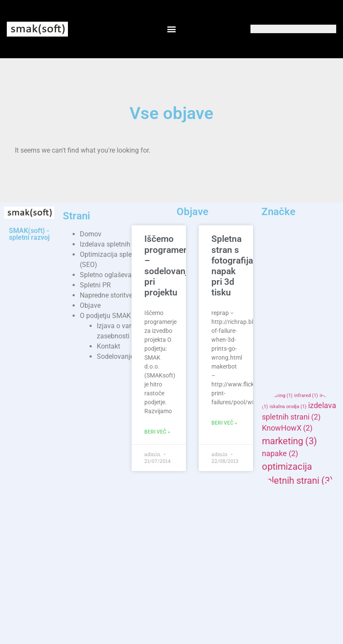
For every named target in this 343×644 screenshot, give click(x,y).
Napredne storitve (106, 295)
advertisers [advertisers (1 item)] (285, 263)
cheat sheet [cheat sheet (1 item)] (308, 331)
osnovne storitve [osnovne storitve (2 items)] (295, 494)
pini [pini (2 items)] (273, 505)
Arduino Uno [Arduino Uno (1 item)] (278, 311)
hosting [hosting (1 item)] (281, 396)
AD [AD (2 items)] (294, 252)
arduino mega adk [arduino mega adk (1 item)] (301, 298)
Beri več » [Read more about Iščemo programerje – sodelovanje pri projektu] (157, 432)
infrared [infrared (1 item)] (306, 396)
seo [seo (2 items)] (308, 530)
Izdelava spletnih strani (114, 244)
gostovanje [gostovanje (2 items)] (286, 384)
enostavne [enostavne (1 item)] (276, 364)
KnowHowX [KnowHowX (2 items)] (287, 428)
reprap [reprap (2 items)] (278, 530)
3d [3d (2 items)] (272, 252)
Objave (90, 305)
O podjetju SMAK (105, 316)
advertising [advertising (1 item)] (318, 263)
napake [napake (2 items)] (280, 454)
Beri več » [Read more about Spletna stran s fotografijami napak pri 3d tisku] (224, 423)
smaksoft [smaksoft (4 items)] (293, 555)
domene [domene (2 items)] (281, 352)
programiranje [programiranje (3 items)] (298, 517)
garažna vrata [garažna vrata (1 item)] (280, 374)
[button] (171, 29)
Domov (91, 234)
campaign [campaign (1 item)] (276, 331)
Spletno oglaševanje (110, 275)
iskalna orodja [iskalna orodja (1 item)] (288, 407)
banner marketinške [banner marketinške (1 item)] (294, 321)
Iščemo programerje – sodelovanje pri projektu (169, 266)
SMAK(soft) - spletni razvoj (29, 234)
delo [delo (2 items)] (275, 341)
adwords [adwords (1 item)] (274, 279)
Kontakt (108, 346)
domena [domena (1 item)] (301, 342)
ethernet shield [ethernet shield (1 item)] (312, 364)
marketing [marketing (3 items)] (290, 441)
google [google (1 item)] (310, 374)
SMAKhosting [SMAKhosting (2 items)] (291, 542)
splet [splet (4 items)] (282, 572)
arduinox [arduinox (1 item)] (309, 311)
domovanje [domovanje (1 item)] (318, 353)
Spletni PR (95, 285)
